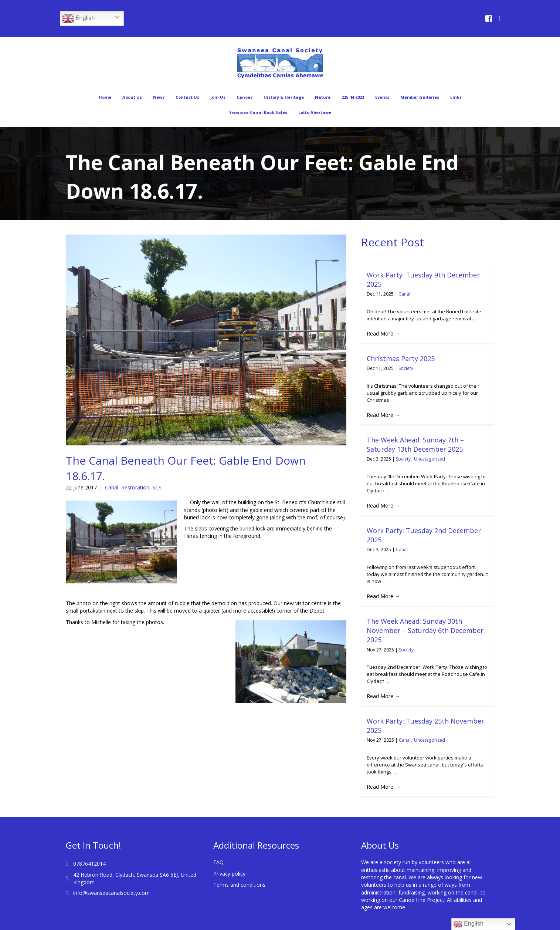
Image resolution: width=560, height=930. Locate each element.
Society (406, 368)
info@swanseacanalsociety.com (111, 893)
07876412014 (89, 864)
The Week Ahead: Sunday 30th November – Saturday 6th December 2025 (425, 630)
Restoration (135, 487)
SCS (157, 487)
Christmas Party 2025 (401, 358)
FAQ (218, 862)
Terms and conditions (239, 885)
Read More (383, 333)
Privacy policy (229, 874)
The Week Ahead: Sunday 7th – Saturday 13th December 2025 (415, 444)
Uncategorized (430, 459)
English (79, 18)
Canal (112, 487)
